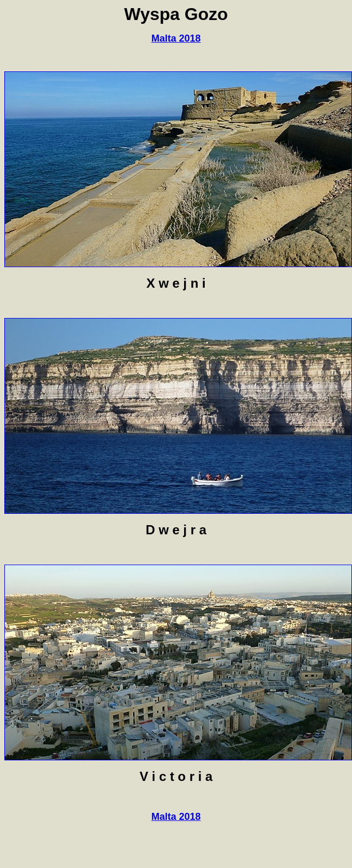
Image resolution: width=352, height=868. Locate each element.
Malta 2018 (176, 38)
